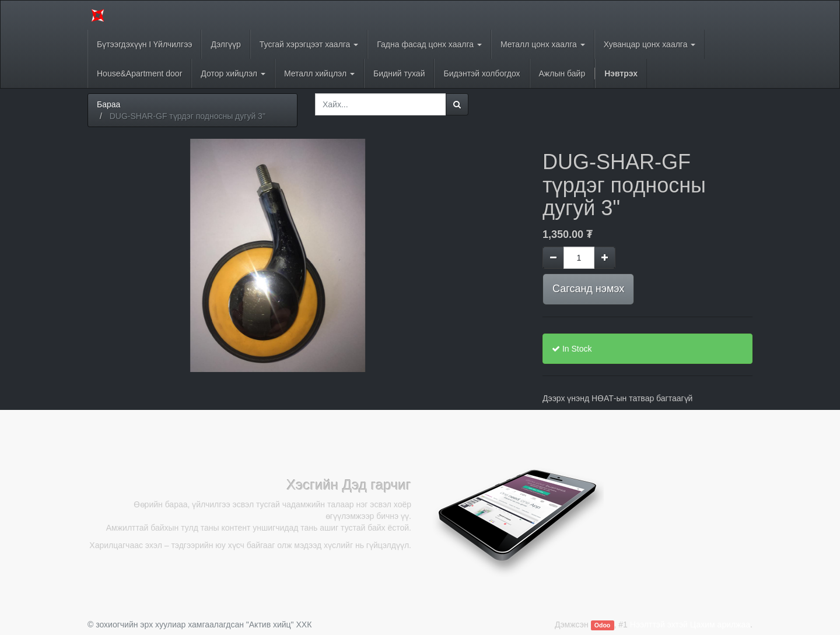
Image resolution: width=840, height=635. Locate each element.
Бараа (108, 104)
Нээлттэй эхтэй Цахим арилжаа (690, 625)
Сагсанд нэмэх (588, 289)
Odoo (602, 625)
